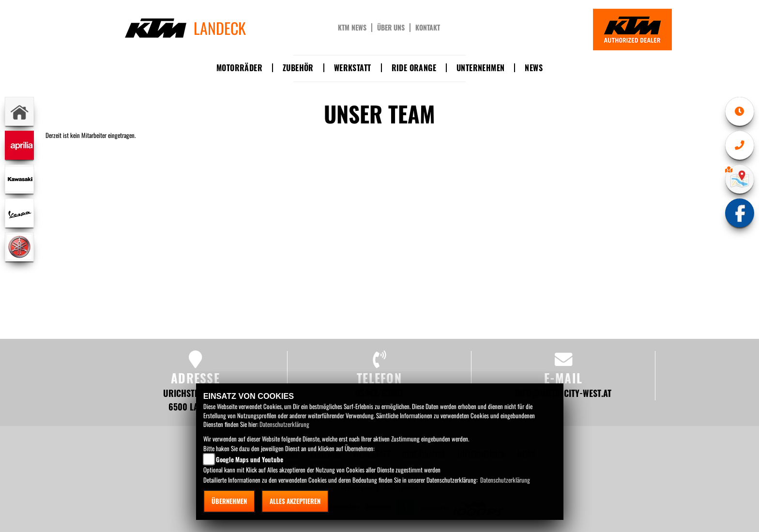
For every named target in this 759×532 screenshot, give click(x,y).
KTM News (352, 28)
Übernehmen (229, 501)
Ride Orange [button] (414, 68)
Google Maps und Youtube (250, 459)
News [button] (534, 68)
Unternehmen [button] (480, 68)
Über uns (391, 28)
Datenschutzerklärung (284, 424)
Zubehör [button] (298, 68)
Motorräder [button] (239, 68)
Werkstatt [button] (353, 68)
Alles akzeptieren (295, 501)
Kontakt (428, 28)
